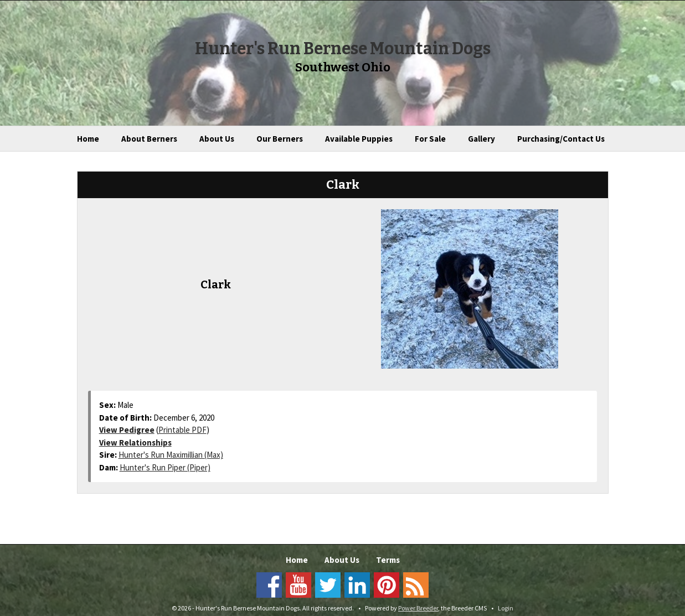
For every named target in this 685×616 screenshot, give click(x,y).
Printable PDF (182, 430)
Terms (388, 560)
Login (506, 608)
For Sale (430, 139)
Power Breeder (418, 608)
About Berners (149, 139)
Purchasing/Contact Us (561, 139)
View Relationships (135, 442)
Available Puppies (359, 139)
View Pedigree (127, 430)
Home (88, 139)
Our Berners (280, 139)
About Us (217, 139)
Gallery (481, 139)
